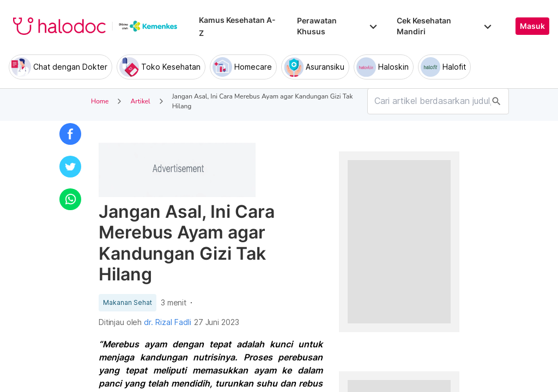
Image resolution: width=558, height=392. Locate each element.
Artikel (140, 101)
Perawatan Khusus (338, 26)
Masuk (532, 26)
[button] (70, 134)
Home (100, 101)
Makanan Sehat (128, 303)
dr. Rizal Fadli (168, 322)
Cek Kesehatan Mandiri (445, 26)
